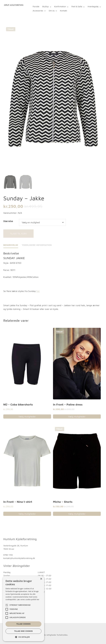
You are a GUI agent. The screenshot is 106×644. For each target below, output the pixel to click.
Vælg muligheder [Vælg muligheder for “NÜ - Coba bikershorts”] (27, 417)
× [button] (41, 579)
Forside (36, 6)
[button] (23, 637)
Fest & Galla (77, 6)
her (38, 291)
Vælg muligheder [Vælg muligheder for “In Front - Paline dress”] (77, 417)
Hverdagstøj (93, 6)
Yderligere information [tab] (37, 245)
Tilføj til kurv (18, 234)
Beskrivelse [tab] (11, 245)
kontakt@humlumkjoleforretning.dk (19, 558)
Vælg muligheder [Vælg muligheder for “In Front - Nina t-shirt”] (27, 514)
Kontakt (64, 11)
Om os (52, 11)
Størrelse (8, 221)
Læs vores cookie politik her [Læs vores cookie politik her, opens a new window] (28, 600)
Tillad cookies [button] (23, 624)
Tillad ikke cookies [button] (23, 631)
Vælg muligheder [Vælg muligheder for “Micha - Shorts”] (77, 514)
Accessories (38, 11)
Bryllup (45, 6)
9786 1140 (8, 555)
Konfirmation (60, 6)
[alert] (23, 609)
